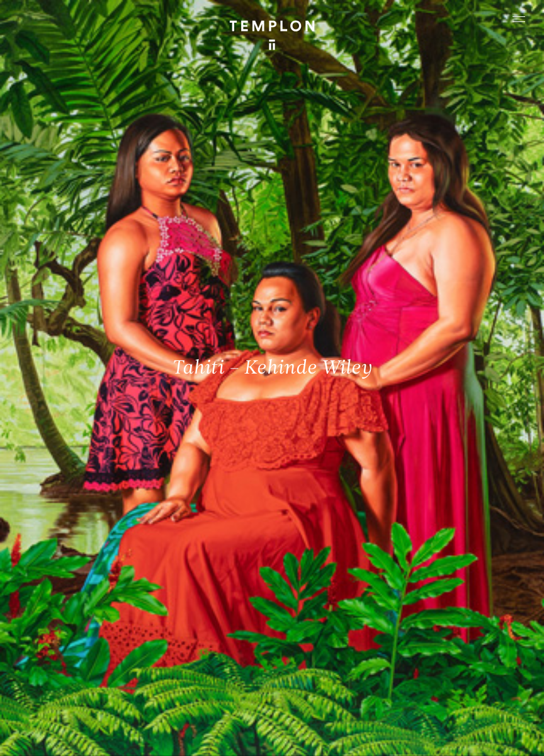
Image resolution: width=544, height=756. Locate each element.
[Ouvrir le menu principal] (519, 19)
